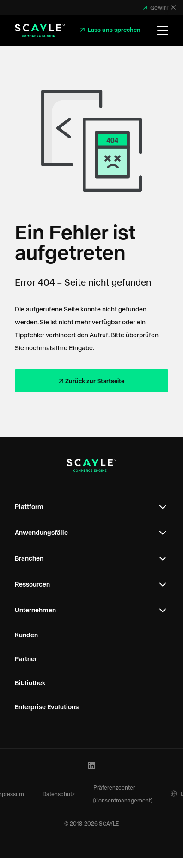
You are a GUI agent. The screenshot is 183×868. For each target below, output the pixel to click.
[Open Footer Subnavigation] (163, 507)
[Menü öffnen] (163, 30)
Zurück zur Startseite (95, 380)
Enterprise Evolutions (47, 707)
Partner (26, 659)
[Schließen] (173, 7)
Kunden (26, 635)
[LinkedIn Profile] (92, 766)
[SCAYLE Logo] (40, 30)
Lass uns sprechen (113, 29)
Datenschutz (59, 794)
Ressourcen (32, 584)
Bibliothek (30, 683)
